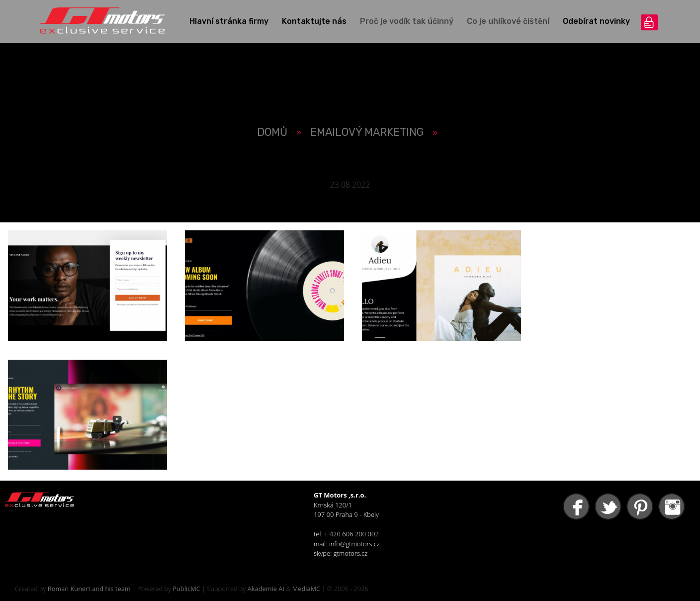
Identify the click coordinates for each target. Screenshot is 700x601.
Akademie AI (266, 589)
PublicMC (186, 589)
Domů (272, 132)
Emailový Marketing (367, 132)
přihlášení (649, 22)
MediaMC (306, 589)
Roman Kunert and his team (89, 589)
